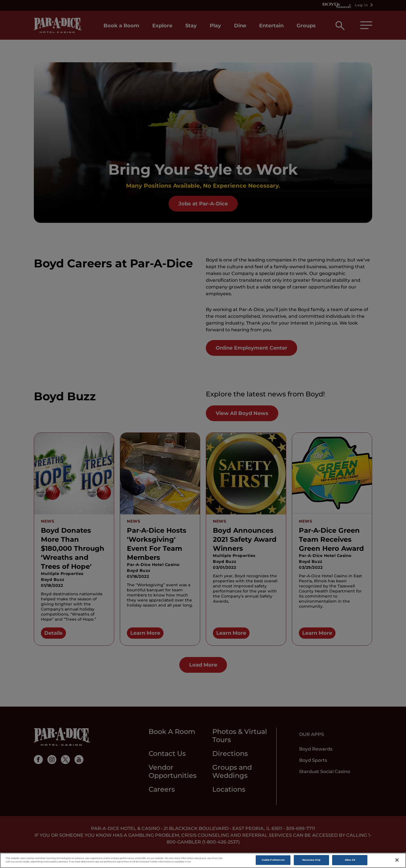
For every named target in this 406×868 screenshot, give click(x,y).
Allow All (350, 861)
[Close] (397, 861)
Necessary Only (311, 861)
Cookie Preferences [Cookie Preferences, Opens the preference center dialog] (273, 861)
